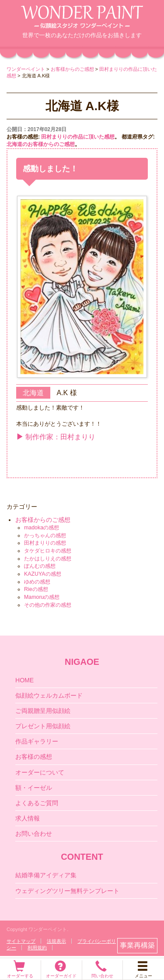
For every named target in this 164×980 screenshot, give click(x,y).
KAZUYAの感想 (43, 574)
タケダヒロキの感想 (48, 551)
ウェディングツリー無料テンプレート (67, 891)
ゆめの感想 (37, 582)
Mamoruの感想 (42, 597)
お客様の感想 (34, 757)
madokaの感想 (42, 528)
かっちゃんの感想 (45, 535)
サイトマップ (21, 941)
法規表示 (56, 941)
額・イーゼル (34, 788)
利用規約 (37, 948)
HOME (24, 680)
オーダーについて (40, 772)
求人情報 (28, 818)
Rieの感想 (36, 589)
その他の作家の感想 (48, 605)
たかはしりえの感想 (48, 559)
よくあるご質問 (37, 803)
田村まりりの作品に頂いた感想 (78, 137)
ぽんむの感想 (40, 566)
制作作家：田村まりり (56, 437)
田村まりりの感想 (45, 543)
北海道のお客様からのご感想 (41, 144)
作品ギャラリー (37, 741)
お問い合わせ (34, 834)
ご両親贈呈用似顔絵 (43, 711)
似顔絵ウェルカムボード (49, 695)
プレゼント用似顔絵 (43, 726)
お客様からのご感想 (43, 520)
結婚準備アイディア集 (46, 875)
